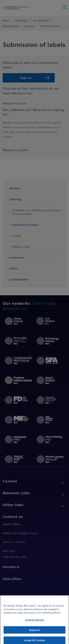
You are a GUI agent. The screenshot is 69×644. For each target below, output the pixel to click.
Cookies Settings (34, 622)
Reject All (34, 633)
